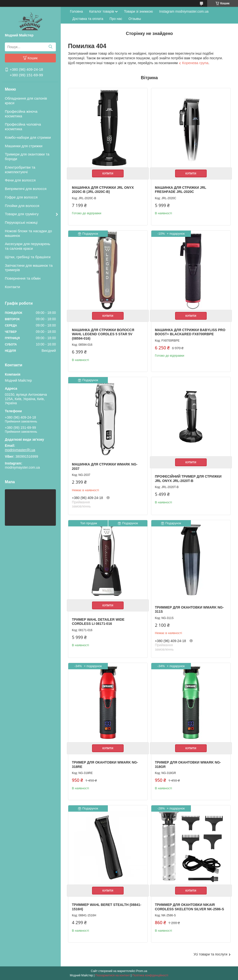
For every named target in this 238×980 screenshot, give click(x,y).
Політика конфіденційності (150, 975)
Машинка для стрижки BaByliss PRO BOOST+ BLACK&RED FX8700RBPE (190, 332)
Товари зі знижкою (138, 11)
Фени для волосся (20, 180)
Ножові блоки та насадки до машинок (28, 233)
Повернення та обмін (23, 278)
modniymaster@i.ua (20, 450)
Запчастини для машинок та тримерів (29, 268)
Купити (108, 173)
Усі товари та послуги (210, 954)
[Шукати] (50, 47)
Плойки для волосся (22, 206)
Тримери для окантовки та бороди (27, 156)
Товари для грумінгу (22, 214)
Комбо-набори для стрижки (28, 137)
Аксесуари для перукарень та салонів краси (28, 246)
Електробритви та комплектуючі (20, 170)
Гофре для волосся (21, 197)
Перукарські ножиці (21, 222)
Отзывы (135, 19)
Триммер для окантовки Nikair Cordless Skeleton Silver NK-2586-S (190, 907)
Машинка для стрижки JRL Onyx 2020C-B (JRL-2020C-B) (103, 190)
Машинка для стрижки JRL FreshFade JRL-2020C (181, 190)
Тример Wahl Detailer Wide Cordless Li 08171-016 (98, 622)
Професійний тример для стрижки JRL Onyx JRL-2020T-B (188, 479)
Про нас (116, 19)
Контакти (12, 287)
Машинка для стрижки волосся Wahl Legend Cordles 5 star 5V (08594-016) (103, 334)
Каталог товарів (102, 11)
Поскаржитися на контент (113, 975)
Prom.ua (142, 971)
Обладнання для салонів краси (26, 101)
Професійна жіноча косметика (21, 114)
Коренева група (195, 63)
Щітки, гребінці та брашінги (28, 257)
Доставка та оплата (88, 19)
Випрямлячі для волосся (26, 189)
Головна (76, 11)
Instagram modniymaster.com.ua (184, 11)
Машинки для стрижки (24, 146)
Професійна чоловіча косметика (23, 127)
